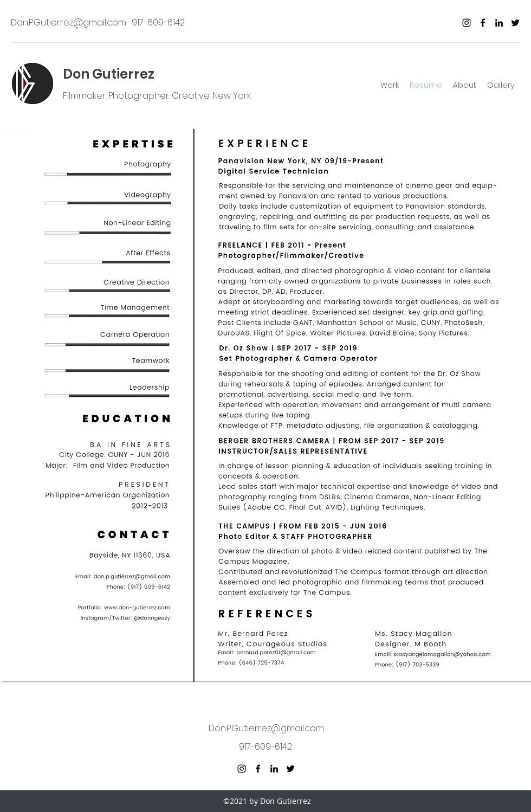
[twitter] (515, 23)
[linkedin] (499, 23)
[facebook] (483, 23)
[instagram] (467, 23)
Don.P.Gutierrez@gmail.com (69, 22)
